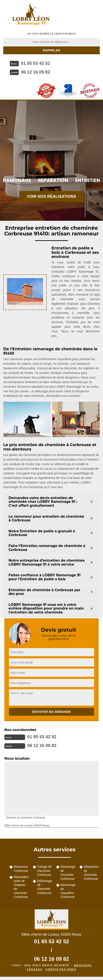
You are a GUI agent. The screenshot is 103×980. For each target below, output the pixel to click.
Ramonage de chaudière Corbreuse (68, 891)
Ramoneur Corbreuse (21, 869)
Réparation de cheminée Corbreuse (91, 873)
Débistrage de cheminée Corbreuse (45, 887)
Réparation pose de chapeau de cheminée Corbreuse (21, 887)
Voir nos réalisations (51, 196)
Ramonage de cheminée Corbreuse (68, 873)
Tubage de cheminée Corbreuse (44, 871)
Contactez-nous (61, 969)
